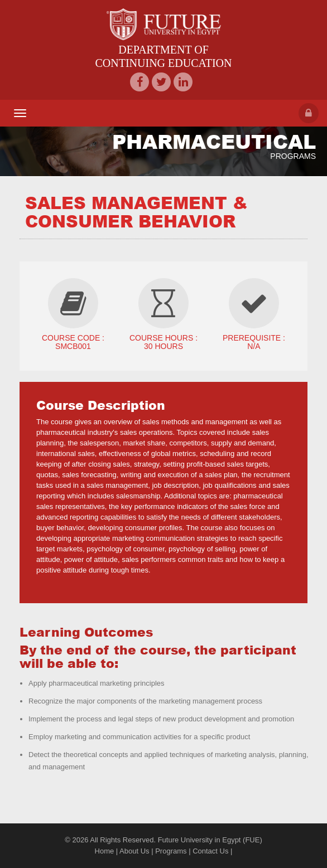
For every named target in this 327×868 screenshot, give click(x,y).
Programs (171, 851)
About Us (134, 851)
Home (105, 851)
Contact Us (210, 851)
